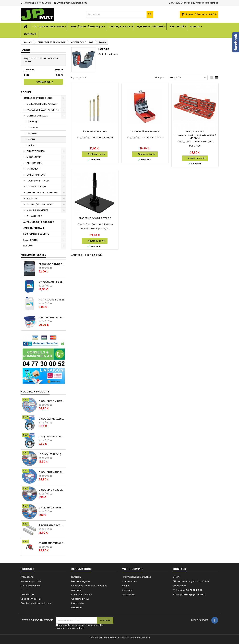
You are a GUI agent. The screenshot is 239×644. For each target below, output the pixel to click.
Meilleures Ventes (33, 255)
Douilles (33, 133)
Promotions (27, 577)
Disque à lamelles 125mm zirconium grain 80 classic (52, 419)
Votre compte (133, 569)
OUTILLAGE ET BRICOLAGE (49, 27)
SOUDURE (32, 198)
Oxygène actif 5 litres (52, 282)
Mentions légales (81, 581)
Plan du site (78, 603)
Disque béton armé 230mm (52, 401)
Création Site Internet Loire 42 (135, 638)
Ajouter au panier (97, 154)
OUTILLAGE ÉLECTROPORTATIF (42, 104)
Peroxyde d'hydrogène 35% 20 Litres (52, 264)
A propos (76, 590)
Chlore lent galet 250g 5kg (52, 318)
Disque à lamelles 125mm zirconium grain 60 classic (52, 437)
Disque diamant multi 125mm (52, 472)
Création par (28, 594)
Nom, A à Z (188, 78)
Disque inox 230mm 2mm (52, 490)
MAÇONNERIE (34, 157)
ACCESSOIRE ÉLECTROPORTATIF (43, 110)
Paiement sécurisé (82, 594)
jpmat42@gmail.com (75, 3)
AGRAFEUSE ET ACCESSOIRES (42, 193)
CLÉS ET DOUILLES (36, 151)
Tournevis (34, 128)
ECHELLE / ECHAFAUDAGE (40, 204)
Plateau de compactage (95, 218)
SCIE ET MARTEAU (36, 175)
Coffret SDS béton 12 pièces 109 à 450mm (195, 137)
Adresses (127, 590)
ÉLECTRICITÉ (177, 27)
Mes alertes (128, 594)
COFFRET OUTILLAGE (37, 116)
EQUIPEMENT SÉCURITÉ (150, 27)
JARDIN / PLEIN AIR (120, 27)
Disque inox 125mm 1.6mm (52, 508)
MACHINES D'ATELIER (37, 210)
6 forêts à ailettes (95, 132)
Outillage (33, 122)
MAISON (195, 27)
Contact (30, 34)
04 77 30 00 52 (43, 3)
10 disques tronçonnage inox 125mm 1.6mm (52, 454)
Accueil (26, 92)
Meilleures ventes (30, 586)
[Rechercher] (119, 14)
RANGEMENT (33, 169)
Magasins (77, 608)
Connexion (186, 3)
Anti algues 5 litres (51, 300)
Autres (32, 145)
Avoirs (125, 586)
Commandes (129, 581)
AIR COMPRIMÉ (34, 163)
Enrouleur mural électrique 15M (52, 543)
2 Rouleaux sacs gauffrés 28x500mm (52, 525)
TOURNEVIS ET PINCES (38, 181)
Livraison (76, 577)
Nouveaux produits (35, 392)
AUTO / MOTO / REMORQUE (87, 27)
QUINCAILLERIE (34, 216)
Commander (45, 82)
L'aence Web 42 (111, 638)
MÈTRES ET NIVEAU (36, 187)
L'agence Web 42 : (31, 599)
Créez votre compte (207, 3)
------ (24, 590)
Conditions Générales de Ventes (89, 586)
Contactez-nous (80, 599)
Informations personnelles (136, 577)
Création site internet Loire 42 (37, 603)
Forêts (32, 139)
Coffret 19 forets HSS (145, 132)
